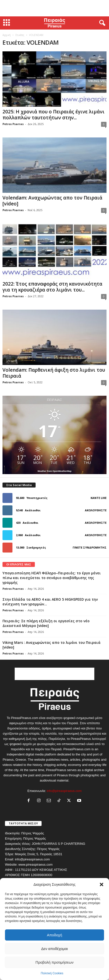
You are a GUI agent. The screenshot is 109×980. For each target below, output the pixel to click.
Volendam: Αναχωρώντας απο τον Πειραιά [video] (52, 201)
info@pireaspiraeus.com (64, 791)
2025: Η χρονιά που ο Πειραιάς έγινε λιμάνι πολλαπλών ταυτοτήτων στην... (54, 115)
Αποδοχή (55, 935)
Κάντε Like (99, 498)
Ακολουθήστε (96, 510)
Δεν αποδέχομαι (54, 949)
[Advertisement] (54, 8)
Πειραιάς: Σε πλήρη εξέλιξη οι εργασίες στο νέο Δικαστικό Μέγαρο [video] (46, 623)
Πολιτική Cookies (52, 973)
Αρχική (7, 35)
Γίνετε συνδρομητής (90, 547)
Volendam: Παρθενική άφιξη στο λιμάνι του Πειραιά (54, 373)
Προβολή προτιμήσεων (55, 962)
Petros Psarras (13, 124)
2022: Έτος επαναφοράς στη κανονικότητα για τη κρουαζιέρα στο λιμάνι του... (52, 287)
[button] (102, 884)
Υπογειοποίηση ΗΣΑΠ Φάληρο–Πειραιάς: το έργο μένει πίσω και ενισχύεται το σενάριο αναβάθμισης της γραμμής (52, 578)
